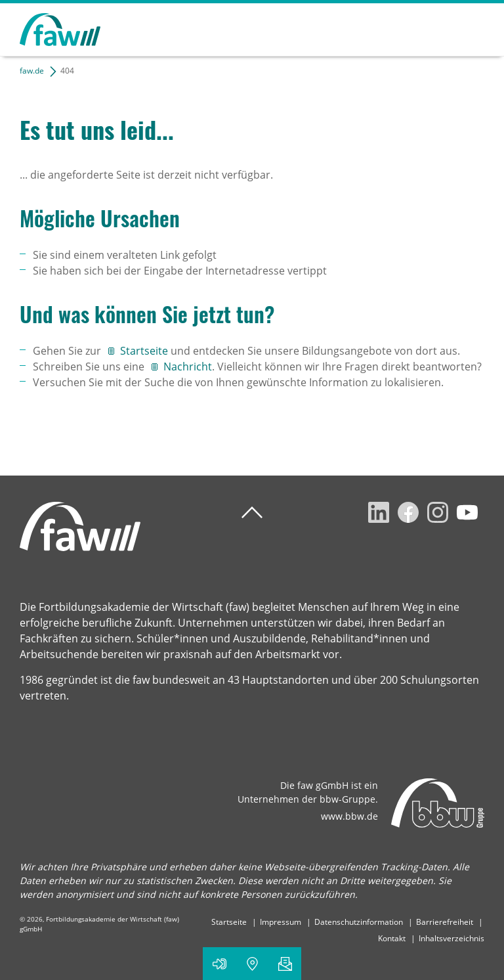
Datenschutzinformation (359, 922)
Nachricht (188, 367)
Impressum (281, 922)
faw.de (32, 71)
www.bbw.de (349, 816)
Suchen (428, 28)
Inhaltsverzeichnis (451, 938)
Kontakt (392, 938)
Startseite (145, 351)
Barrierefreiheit (445, 922)
